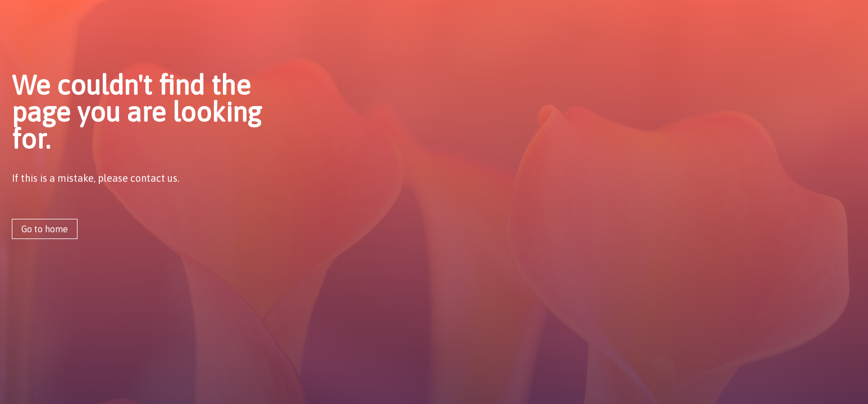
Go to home (45, 229)
